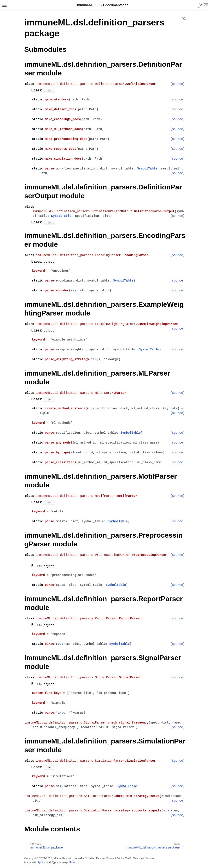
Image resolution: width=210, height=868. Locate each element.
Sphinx (41, 863)
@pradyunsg (59, 863)
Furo (72, 863)
